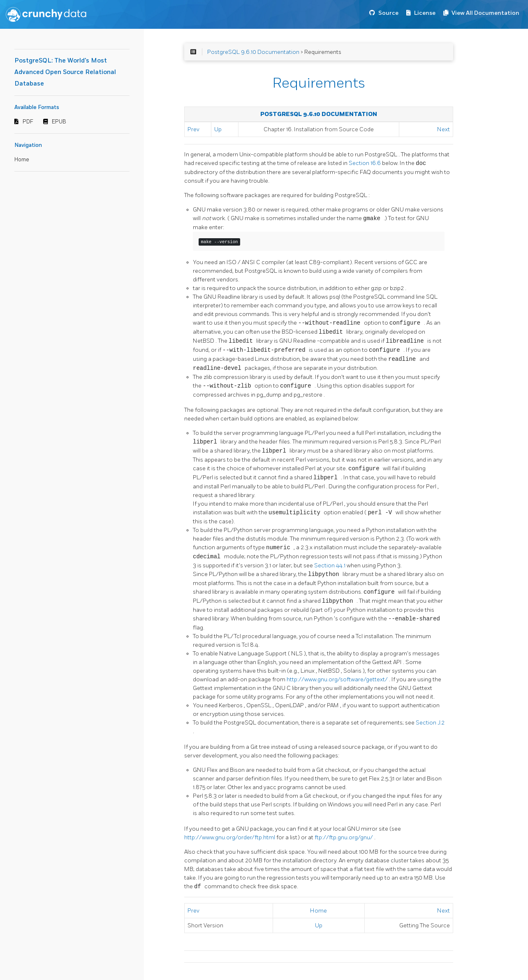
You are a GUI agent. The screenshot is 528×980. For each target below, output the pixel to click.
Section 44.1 (330, 565)
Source (388, 13)
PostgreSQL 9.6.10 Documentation (253, 52)
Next (443, 129)
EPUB (59, 122)
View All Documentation (485, 13)
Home (22, 160)
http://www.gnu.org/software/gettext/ (338, 679)
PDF (28, 122)
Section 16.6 (365, 164)
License (425, 13)
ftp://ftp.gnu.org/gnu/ (344, 837)
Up (218, 129)
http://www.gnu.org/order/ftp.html (230, 837)
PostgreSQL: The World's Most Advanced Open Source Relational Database (65, 72)
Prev (193, 129)
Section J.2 (430, 723)
